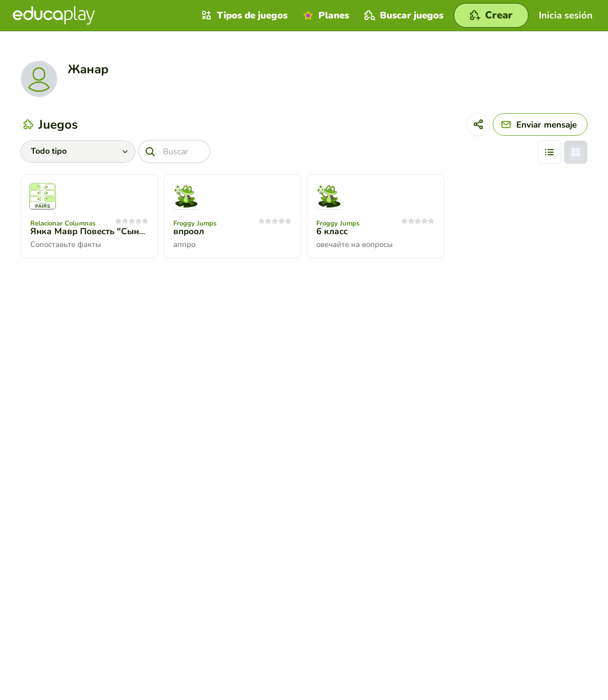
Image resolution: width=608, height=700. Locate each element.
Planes (325, 15)
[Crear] (491, 15)
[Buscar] (174, 151)
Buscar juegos (403, 15)
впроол (189, 231)
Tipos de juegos (243, 15)
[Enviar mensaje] (540, 125)
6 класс (332, 231)
